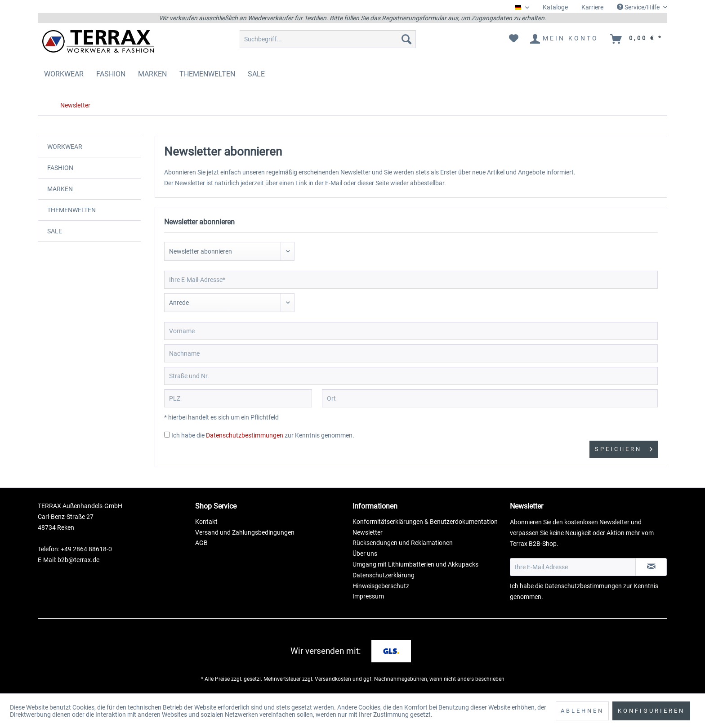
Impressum (368, 596)
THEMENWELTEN (71, 210)
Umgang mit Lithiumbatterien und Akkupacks (415, 564)
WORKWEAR (65, 147)
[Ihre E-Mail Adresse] (573, 567)
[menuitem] (555, 7)
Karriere (592, 7)
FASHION (60, 168)
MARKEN (60, 189)
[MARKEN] (152, 74)
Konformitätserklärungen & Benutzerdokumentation (425, 522)
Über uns (365, 554)
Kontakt (206, 522)
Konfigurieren (651, 711)
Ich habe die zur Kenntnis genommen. (263, 435)
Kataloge (555, 7)
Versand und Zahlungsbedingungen (245, 532)
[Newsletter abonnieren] (651, 567)
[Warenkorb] (637, 39)
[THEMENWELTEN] (207, 74)
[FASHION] (111, 74)
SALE (55, 231)
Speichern (624, 447)
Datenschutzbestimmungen (245, 435)
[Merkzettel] (514, 39)
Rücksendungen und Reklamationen (403, 543)
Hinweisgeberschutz (381, 586)
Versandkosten (333, 679)
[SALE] (256, 74)
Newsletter (368, 532)
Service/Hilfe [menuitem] (639, 7)
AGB (201, 543)
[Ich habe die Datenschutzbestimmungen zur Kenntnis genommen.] (167, 435)
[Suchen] (406, 39)
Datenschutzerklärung (384, 575)
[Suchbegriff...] (328, 39)
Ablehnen (582, 711)
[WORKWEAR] (64, 74)
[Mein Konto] (565, 39)
